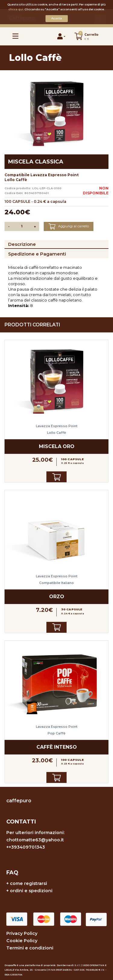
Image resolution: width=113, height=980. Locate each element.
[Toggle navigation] (16, 36)
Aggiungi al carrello (69, 226)
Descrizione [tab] (22, 244)
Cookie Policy (22, 941)
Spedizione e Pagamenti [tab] (37, 254)
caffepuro (19, 801)
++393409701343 (26, 847)
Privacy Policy (22, 933)
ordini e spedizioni (31, 891)
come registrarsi (28, 883)
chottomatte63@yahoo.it (35, 840)
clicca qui (16, 9)
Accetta (57, 18)
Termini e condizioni (30, 948)
